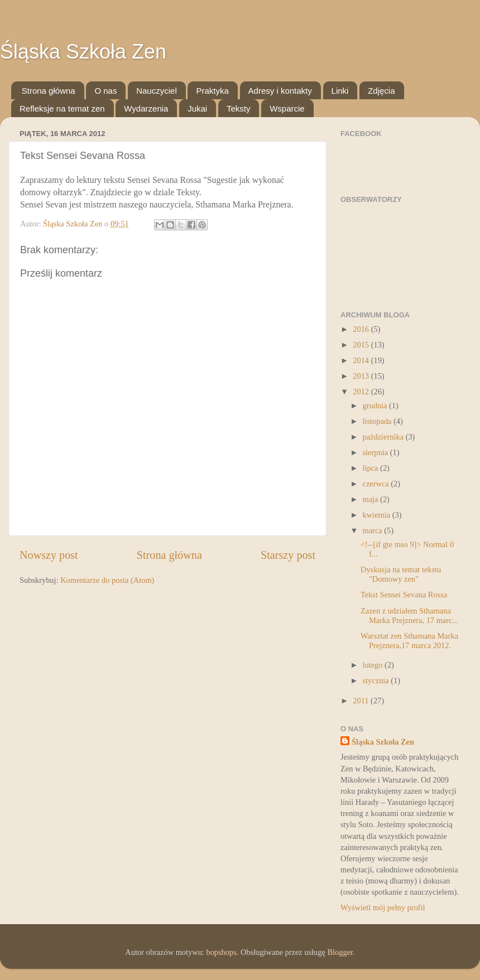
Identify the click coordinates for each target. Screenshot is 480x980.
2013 (362, 376)
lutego (374, 665)
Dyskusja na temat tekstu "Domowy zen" (401, 574)
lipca (372, 468)
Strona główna (49, 91)
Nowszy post (49, 555)
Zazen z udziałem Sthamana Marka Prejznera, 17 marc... (409, 615)
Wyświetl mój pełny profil (383, 907)
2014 (362, 360)
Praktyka (212, 91)
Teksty (239, 108)
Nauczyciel (157, 91)
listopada (378, 421)
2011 (362, 701)
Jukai (197, 108)
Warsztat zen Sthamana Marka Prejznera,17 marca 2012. (409, 641)
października (384, 437)
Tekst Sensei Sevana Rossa (404, 595)
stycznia (377, 680)
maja (372, 499)
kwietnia (378, 515)
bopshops (221, 952)
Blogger (340, 952)
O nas (105, 91)
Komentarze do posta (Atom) (107, 580)
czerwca (377, 484)
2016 (362, 329)
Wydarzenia (146, 108)
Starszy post (288, 555)
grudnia (376, 405)
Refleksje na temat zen (62, 108)
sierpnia (376, 452)
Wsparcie (287, 108)
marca (374, 530)
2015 (362, 345)
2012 (362, 392)
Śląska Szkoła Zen (83, 52)
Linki (340, 91)
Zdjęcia (381, 91)
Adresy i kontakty (280, 91)
